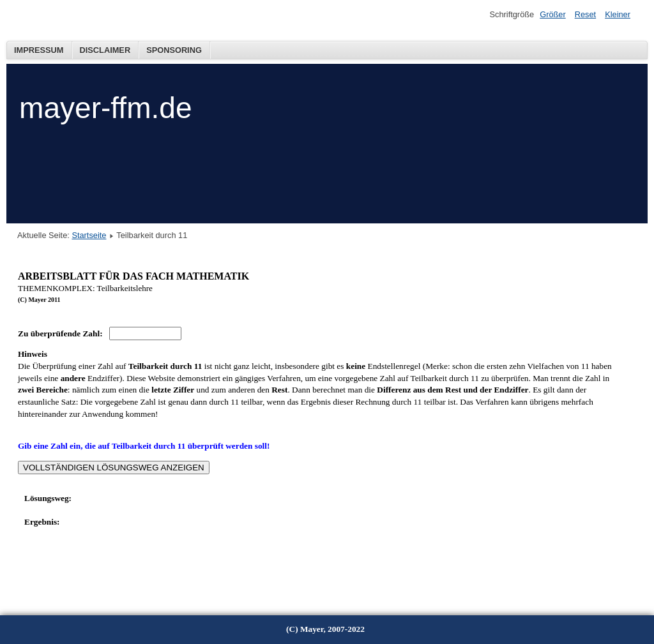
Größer (553, 14)
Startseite (89, 235)
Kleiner (618, 14)
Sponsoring (174, 50)
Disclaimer (105, 50)
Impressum (39, 50)
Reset (585, 14)
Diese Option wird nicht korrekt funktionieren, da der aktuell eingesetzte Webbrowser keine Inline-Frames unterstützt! (321, 425)
